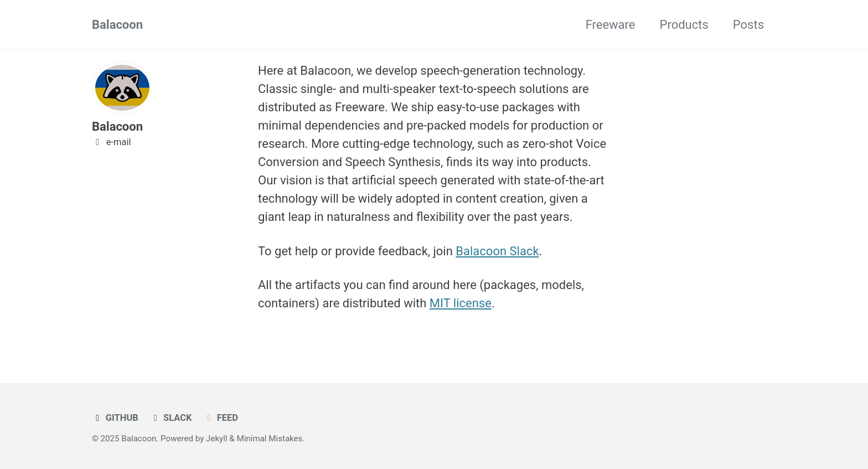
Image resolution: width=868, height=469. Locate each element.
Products (684, 25)
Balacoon (117, 25)
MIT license (461, 303)
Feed (221, 418)
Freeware (611, 25)
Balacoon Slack (497, 251)
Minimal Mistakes (270, 439)
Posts (748, 25)
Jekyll (217, 439)
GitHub (115, 418)
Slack (170, 418)
